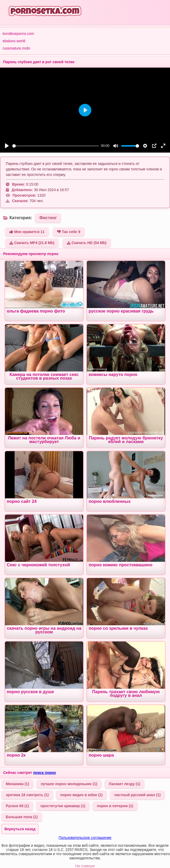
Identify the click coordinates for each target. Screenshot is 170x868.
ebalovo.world (14, 41)
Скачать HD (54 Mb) (87, 243)
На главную (85, 866)
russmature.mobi (16, 48)
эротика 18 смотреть (27, 795)
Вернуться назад (20, 829)
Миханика (17, 784)
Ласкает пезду (125, 784)
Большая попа (22, 817)
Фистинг (48, 218)
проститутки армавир (63, 806)
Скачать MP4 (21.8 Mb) (32, 243)
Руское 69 (17, 806)
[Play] (7, 146)
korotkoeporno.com (18, 34)
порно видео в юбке (82, 795)
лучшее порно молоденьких (69, 784)
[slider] (56, 146)
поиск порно (44, 773)
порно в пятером (115, 806)
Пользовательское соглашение (85, 838)
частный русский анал (137, 795)
